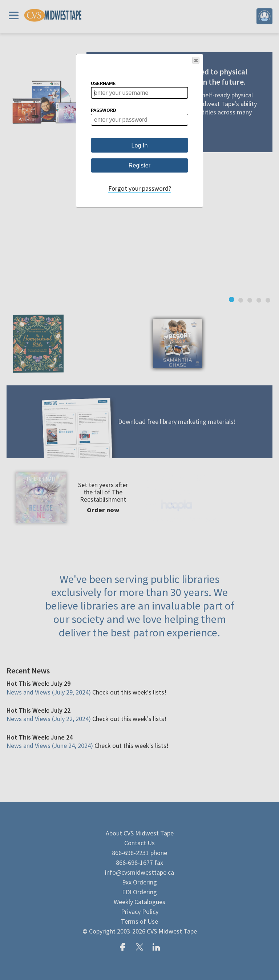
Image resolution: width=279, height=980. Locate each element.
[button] (196, 60)
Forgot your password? (140, 188)
